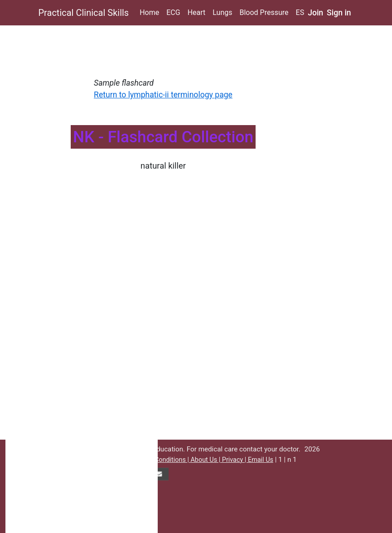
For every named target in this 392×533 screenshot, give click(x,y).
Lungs (222, 12)
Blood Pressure (264, 12)
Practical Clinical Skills (84, 13)
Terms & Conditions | (160, 460)
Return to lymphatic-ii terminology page (163, 95)
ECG (173, 12)
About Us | (206, 460)
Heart (197, 12)
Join (315, 13)
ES (300, 12)
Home (149, 12)
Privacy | (235, 460)
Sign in (339, 13)
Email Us (261, 460)
